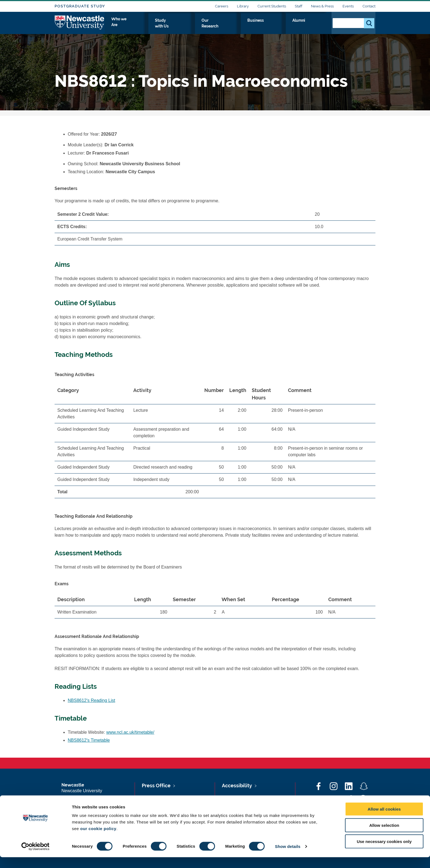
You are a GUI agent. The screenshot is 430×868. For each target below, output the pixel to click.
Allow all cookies (384, 820)
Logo (80, 25)
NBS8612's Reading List (91, 700)
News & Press (322, 6)
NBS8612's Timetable (89, 740)
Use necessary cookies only (384, 852)
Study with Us (219, 27)
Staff (299, 6)
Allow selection (384, 836)
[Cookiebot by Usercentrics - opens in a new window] (36, 857)
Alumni (315, 27)
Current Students (272, 6)
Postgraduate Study (80, 6)
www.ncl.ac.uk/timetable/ (130, 732)
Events (348, 6)
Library (243, 6)
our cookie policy (98, 839)
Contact (369, 6)
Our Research (257, 27)
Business (289, 27)
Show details (288, 857)
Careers (222, 6)
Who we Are (182, 27)
